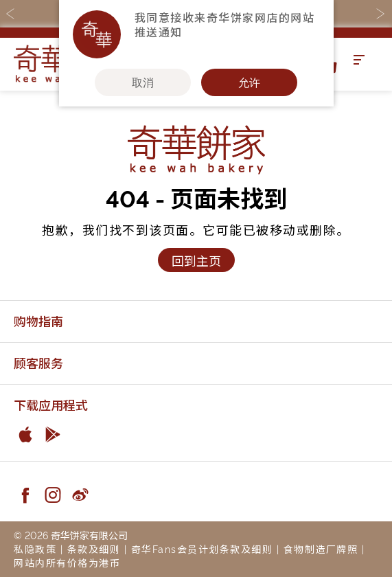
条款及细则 (94, 548)
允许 (249, 82)
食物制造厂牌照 (321, 548)
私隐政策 (35, 548)
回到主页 (196, 260)
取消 (143, 82)
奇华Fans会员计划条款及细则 (202, 548)
